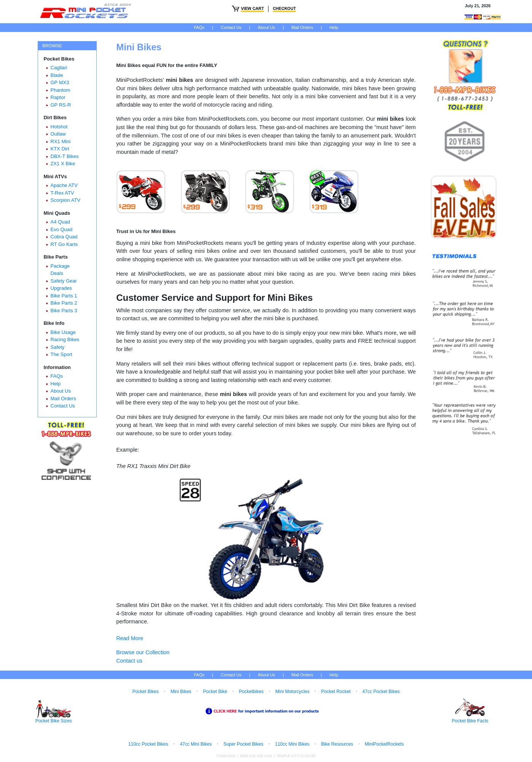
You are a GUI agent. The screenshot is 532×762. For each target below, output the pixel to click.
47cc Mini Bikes (196, 744)
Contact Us (231, 27)
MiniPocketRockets (384, 744)
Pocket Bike (215, 692)
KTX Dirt (60, 149)
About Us (266, 27)
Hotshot (59, 127)
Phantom (61, 90)
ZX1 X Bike (63, 164)
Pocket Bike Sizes (54, 721)
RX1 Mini (61, 141)
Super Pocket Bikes (244, 744)
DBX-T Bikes (65, 156)
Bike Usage (63, 332)
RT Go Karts (64, 244)
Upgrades (61, 288)
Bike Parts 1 (64, 296)
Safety (58, 347)
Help (334, 27)
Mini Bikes (181, 692)
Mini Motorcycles (292, 692)
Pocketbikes (251, 692)
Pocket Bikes (145, 692)
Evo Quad (62, 229)
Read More (130, 638)
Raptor (58, 97)
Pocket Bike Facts (470, 721)
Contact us (129, 661)
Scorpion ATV (66, 200)
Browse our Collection (143, 652)
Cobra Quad (64, 237)
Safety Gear (64, 281)
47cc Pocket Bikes (381, 692)
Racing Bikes (65, 339)
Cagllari (59, 68)
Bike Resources (337, 744)
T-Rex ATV (62, 193)
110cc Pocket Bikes (148, 744)
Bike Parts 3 (64, 311)
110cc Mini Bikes (292, 744)
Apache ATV (64, 185)
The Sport (62, 354)
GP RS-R (61, 105)
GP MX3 (60, 82)
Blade (57, 75)
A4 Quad (60, 222)
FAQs (199, 27)
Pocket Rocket (336, 692)
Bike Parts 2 (64, 303)
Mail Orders (302, 27)
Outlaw (58, 134)
